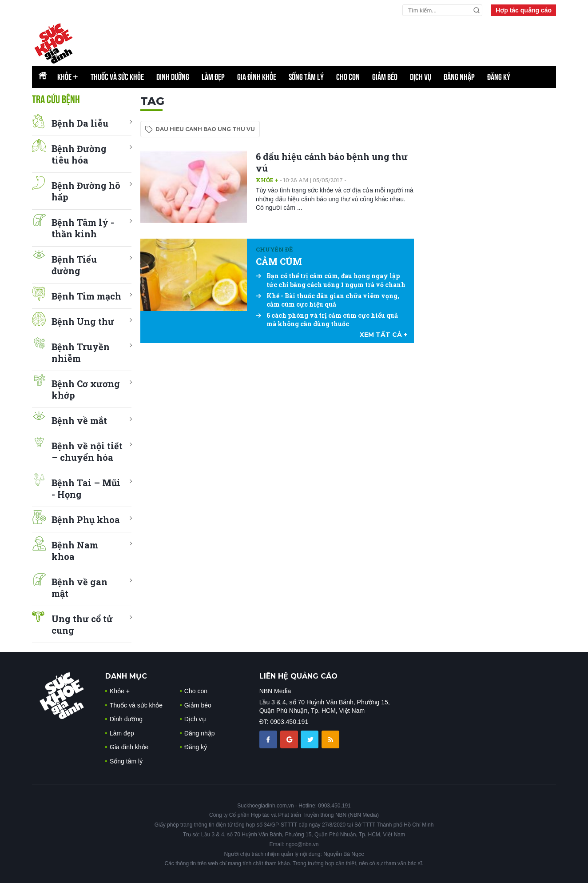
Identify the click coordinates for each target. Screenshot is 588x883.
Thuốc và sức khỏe (117, 77)
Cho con (348, 77)
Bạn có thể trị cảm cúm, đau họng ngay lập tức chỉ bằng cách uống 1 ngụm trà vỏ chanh (331, 280)
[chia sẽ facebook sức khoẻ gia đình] (269, 739)
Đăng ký (499, 77)
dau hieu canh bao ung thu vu (205, 129)
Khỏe (68, 77)
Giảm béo (385, 77)
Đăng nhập (459, 77)
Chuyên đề (274, 249)
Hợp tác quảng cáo (524, 10)
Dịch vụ (421, 77)
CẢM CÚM (279, 261)
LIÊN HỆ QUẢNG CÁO (298, 676)
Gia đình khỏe (257, 77)
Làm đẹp (213, 77)
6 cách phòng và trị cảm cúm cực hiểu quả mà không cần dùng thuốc (327, 320)
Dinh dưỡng (173, 77)
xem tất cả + (383, 335)
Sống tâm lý (306, 77)
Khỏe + (267, 180)
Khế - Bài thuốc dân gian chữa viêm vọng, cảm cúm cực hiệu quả (328, 300)
